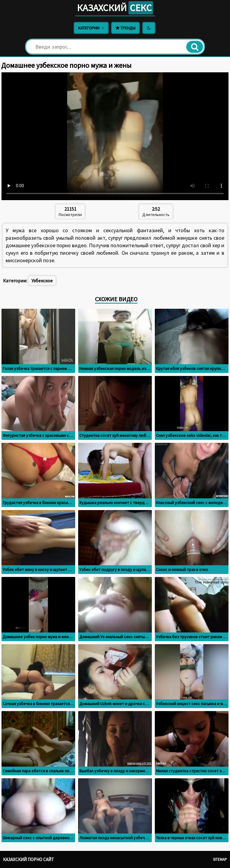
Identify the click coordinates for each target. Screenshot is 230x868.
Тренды (125, 28)
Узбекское (42, 281)
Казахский (115, 8)
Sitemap (220, 859)
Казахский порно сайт (28, 859)
